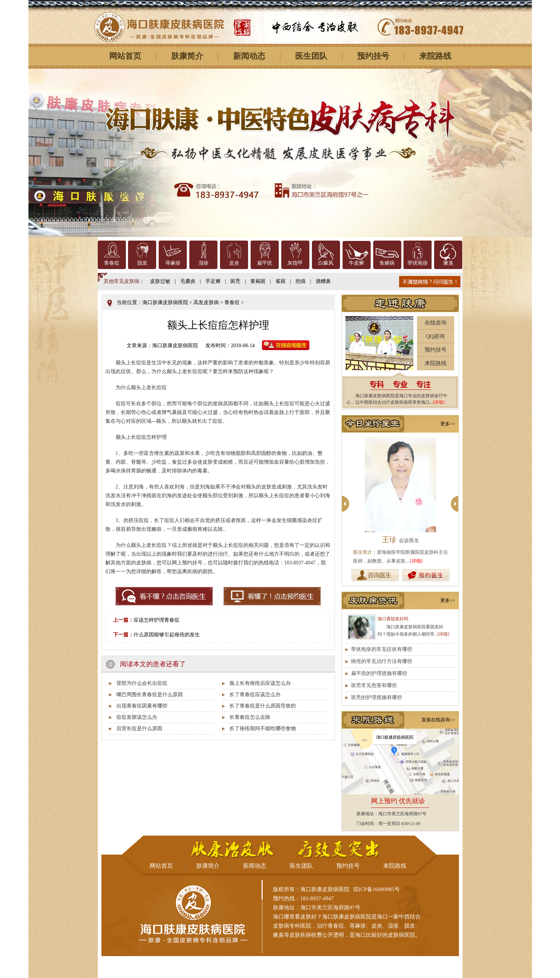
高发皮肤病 (206, 302)
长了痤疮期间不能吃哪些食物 (263, 728)
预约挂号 (373, 56)
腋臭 (448, 263)
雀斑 (281, 281)
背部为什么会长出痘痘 (142, 683)
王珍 (401, 540)
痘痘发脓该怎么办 (137, 717)
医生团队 (311, 56)
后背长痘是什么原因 (139, 728)
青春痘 (112, 263)
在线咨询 (436, 323)
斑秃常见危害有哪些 (374, 685)
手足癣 (213, 281)
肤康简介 (187, 56)
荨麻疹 (173, 263)
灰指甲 (295, 263)
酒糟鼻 (323, 281)
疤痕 (301, 281)
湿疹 (204, 263)
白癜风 (326, 263)
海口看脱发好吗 (393, 619)
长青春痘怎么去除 (250, 717)
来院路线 (435, 56)
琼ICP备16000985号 (376, 889)
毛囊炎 (188, 281)
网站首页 (125, 56)
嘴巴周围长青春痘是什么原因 (150, 695)
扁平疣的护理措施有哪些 (379, 673)
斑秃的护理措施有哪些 (376, 697)
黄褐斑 (258, 281)
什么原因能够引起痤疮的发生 (167, 635)
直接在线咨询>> (438, 720)
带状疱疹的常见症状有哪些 (382, 649)
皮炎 (234, 263)
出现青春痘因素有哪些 (142, 706)
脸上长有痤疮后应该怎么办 (260, 683)
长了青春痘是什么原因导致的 (263, 706)
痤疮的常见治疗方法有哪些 (382, 661)
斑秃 (235, 281)
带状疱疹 (418, 263)
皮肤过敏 (160, 281)
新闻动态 (249, 56)
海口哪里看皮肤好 (295, 917)
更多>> (448, 424)
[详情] (439, 402)
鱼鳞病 (387, 263)
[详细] (416, 561)
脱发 (142, 263)
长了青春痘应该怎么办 (255, 695)
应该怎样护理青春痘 (157, 620)
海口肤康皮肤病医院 (165, 302)
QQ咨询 (436, 336)
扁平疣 (264, 263)
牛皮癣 (356, 263)
